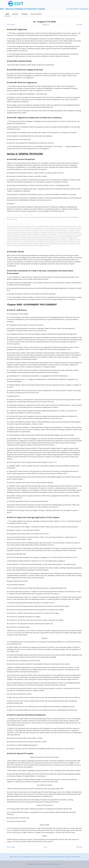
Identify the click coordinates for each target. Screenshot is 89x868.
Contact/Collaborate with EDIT (56, 857)
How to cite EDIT (39, 857)
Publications (28, 857)
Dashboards (76, 857)
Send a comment (36, 14)
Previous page (11, 24)
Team (20, 857)
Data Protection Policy (56, 864)
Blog (69, 857)
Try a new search (73, 9)
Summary (15, 14)
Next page (79, 24)
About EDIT (13, 857)
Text (7, 14)
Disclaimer (37, 864)
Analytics (84, 9)
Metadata (25, 14)
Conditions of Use (45, 864)
